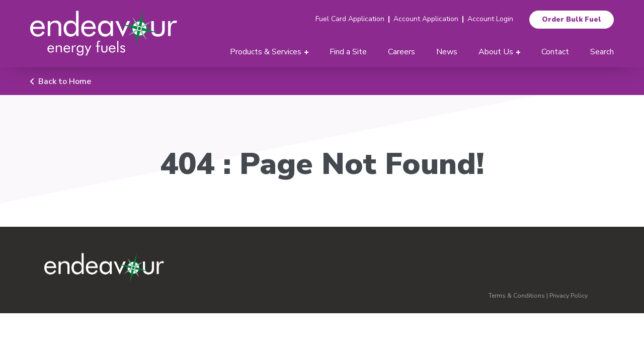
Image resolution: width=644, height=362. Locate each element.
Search (602, 52)
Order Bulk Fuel (572, 19)
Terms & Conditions (517, 296)
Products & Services (266, 52)
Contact (555, 52)
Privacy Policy (569, 296)
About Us (496, 52)
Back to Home (65, 81)
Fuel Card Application (350, 19)
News (447, 52)
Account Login (490, 19)
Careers (401, 52)
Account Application (426, 19)
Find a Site (348, 52)
